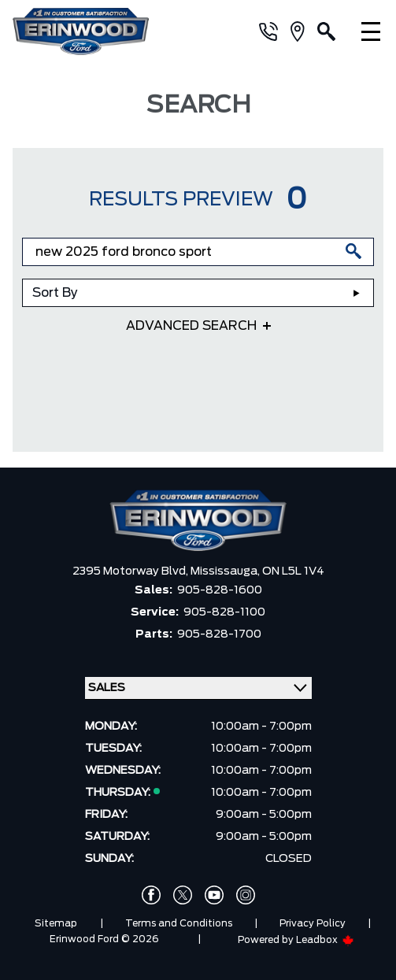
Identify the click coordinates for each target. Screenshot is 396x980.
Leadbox (325, 940)
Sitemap (56, 923)
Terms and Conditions (179, 923)
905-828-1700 (219, 634)
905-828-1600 (220, 590)
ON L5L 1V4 (293, 571)
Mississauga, (226, 571)
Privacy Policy (313, 923)
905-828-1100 (224, 612)
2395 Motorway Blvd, (131, 571)
